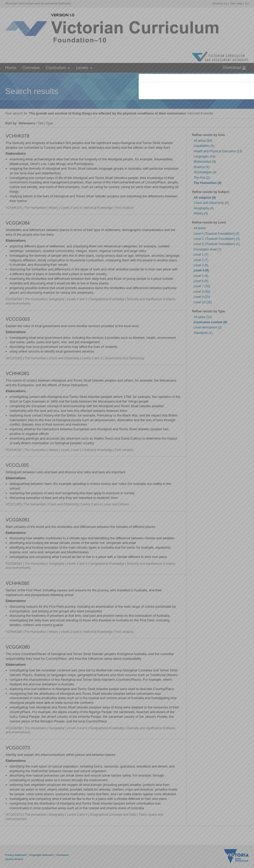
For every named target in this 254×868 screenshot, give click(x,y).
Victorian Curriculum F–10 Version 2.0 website (199, 107)
